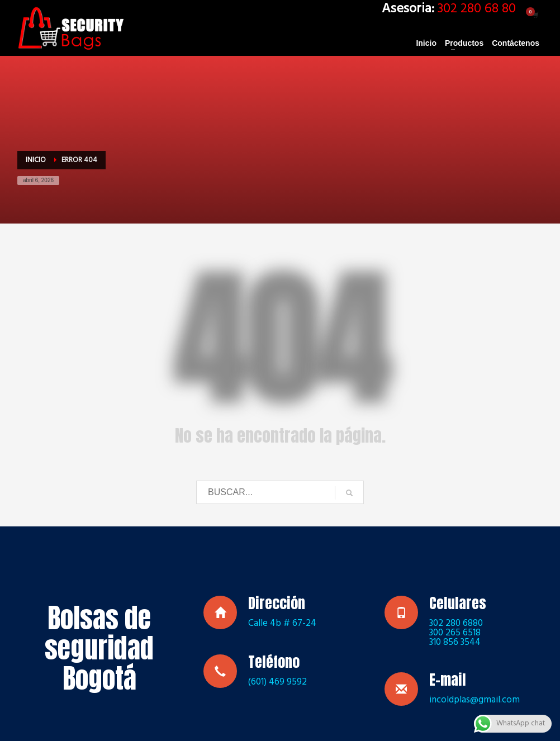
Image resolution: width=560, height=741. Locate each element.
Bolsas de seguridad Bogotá (99, 648)
